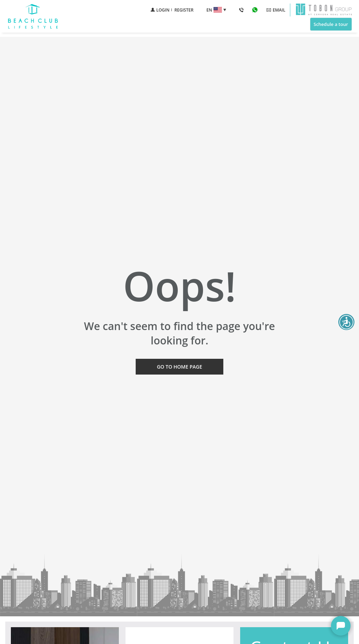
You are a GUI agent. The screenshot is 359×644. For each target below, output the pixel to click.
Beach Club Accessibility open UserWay (346, 322)
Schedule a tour (331, 24)
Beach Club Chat (341, 626)
